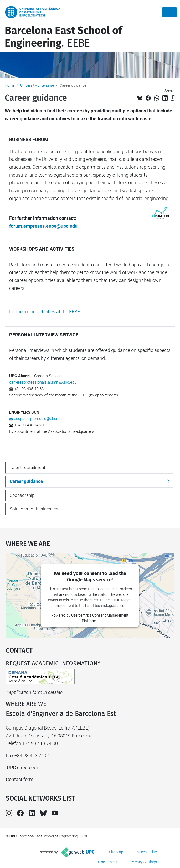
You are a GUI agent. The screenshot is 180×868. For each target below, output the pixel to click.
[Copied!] (173, 98)
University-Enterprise (37, 85)
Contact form (20, 779)
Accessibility (147, 852)
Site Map (116, 852)
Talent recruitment (27, 467)
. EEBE (63, 37)
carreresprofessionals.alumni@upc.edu (43, 382)
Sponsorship (22, 495)
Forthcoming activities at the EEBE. (45, 312)
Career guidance (26, 481)
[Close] (169, 12)
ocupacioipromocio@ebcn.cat (39, 419)
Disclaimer (106, 862)
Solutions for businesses (34, 509)
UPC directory (21, 768)
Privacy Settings (144, 862)
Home (10, 85)
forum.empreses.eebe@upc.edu (43, 226)
